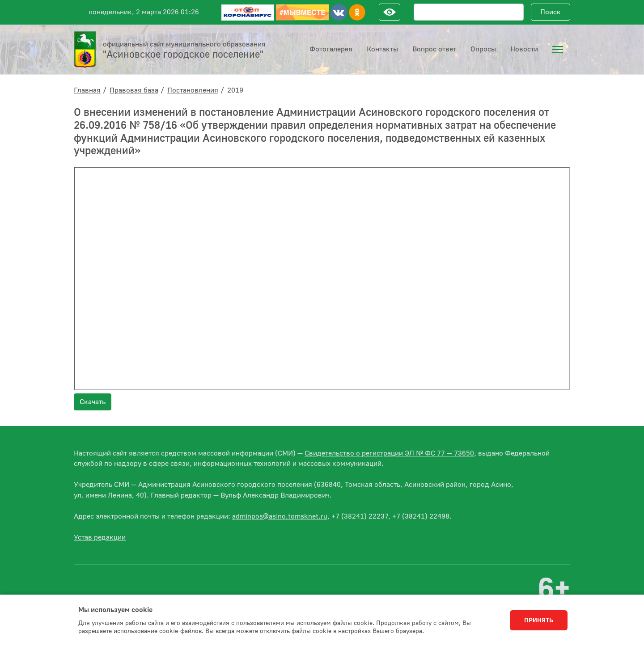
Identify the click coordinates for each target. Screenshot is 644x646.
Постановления (193, 90)
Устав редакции (100, 537)
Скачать (93, 402)
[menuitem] (558, 50)
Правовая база (134, 90)
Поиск (551, 12)
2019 (235, 90)
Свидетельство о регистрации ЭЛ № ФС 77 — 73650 (389, 453)
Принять (539, 621)
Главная (87, 90)
